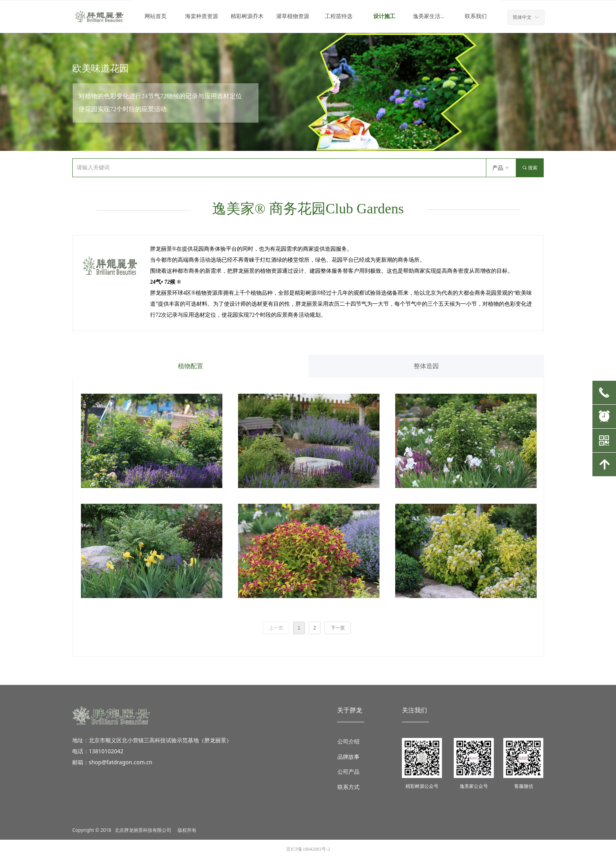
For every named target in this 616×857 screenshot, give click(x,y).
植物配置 (191, 366)
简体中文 (522, 17)
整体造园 (426, 366)
